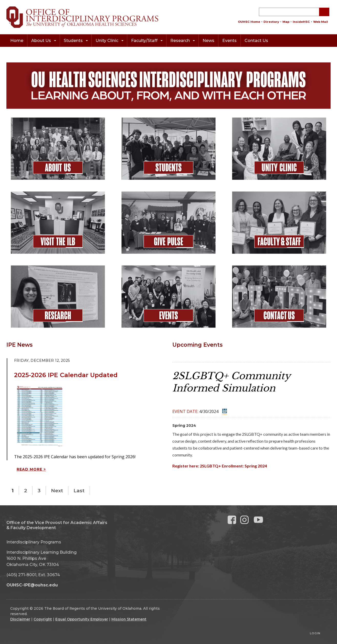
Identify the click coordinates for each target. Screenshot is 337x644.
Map (286, 22)
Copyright (43, 619)
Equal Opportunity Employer (82, 619)
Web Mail (321, 22)
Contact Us (256, 41)
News (208, 41)
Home (17, 41)
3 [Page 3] (39, 490)
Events (229, 41)
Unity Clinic (109, 41)
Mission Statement (129, 619)
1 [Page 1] (13, 490)
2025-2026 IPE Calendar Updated (66, 375)
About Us (44, 41)
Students (76, 41)
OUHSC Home (249, 22)
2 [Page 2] (26, 490)
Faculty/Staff (147, 41)
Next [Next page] (57, 490)
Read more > (31, 469)
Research (183, 41)
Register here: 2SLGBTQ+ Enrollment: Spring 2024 (220, 466)
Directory (271, 22)
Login (315, 633)
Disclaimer (20, 619)
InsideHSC (301, 22)
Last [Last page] (79, 490)
